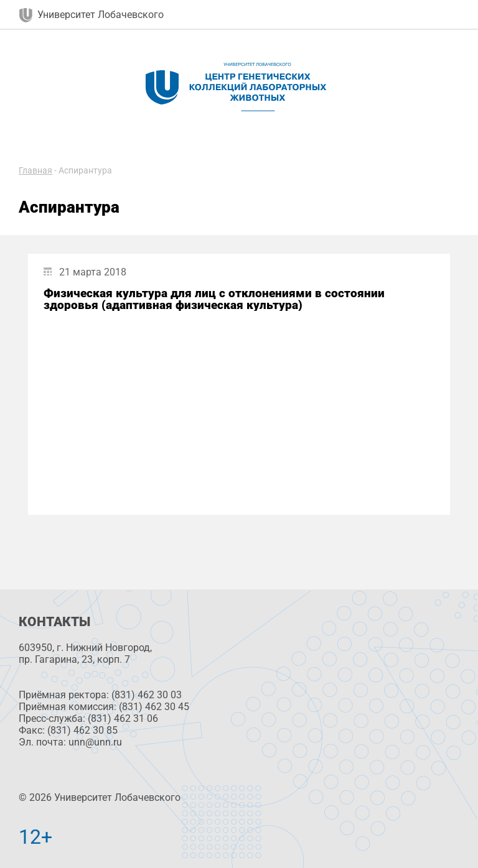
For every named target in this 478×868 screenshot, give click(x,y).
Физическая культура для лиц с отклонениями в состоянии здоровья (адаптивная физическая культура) (214, 299)
